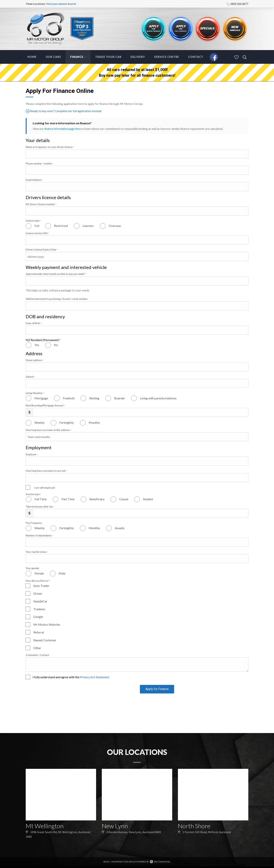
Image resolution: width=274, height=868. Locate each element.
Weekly (39, 422)
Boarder (120, 398)
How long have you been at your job (46, 471)
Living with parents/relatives (158, 398)
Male (62, 573)
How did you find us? (38, 581)
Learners (88, 226)
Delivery (138, 57)
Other (37, 648)
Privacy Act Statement (95, 677)
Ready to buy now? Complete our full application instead (64, 111)
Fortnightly (67, 422)
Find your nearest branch (61, 4)
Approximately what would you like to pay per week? (56, 274)
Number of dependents (39, 535)
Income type (33, 494)
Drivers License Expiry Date (42, 250)
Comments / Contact (37, 655)
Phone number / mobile (39, 163)
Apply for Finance (157, 691)
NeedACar (40, 601)
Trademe (39, 609)
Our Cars (53, 57)
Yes (37, 345)
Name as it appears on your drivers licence (50, 147)
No (56, 345)
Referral (39, 632)
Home (32, 57)
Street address (35, 360)
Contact (196, 57)
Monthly (94, 422)
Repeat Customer (45, 640)
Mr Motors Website (47, 624)
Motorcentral (160, 863)
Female (39, 573)
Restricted (61, 226)
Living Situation (35, 393)
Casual (124, 499)
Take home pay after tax (40, 506)
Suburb (30, 377)
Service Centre (167, 57)
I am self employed (45, 487)
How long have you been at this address (49, 430)
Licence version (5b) (37, 233)
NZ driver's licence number (41, 204)
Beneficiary (97, 499)
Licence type (33, 221)
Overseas (115, 226)
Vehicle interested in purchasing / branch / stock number (57, 299)
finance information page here (63, 129)
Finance (78, 57)
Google (38, 617)
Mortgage (41, 398)
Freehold (69, 398)
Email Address (34, 180)
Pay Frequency (34, 523)
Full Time (41, 499)
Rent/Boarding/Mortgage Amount (45, 405)
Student (148, 499)
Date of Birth (34, 323)
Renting (94, 398)
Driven (38, 593)
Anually (120, 528)
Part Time (68, 499)
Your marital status (37, 552)
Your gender (32, 568)
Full (37, 226)
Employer (32, 454)
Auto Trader (41, 586)
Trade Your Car (108, 57)
